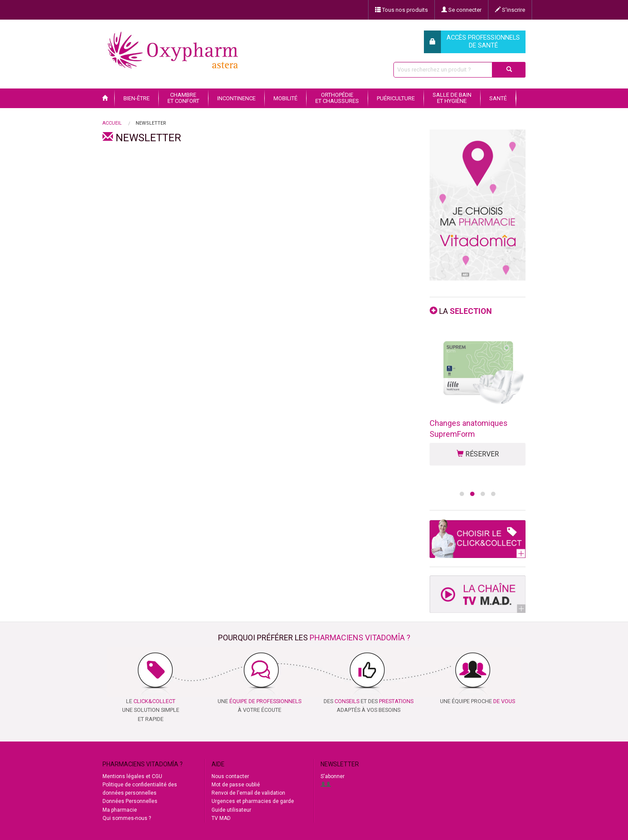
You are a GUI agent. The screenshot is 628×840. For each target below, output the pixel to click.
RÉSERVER (478, 454)
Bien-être (137, 98)
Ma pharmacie (120, 810)
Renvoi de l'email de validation (248, 793)
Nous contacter (230, 776)
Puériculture (396, 98)
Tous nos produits (401, 10)
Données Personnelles (130, 801)
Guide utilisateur (231, 810)
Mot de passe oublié (236, 785)
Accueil (112, 123)
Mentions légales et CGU (132, 776)
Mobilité (285, 98)
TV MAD (221, 818)
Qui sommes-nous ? (127, 818)
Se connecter (461, 10)
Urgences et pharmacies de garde (253, 801)
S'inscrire (510, 10)
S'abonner (333, 776)
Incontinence (236, 98)
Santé (498, 98)
